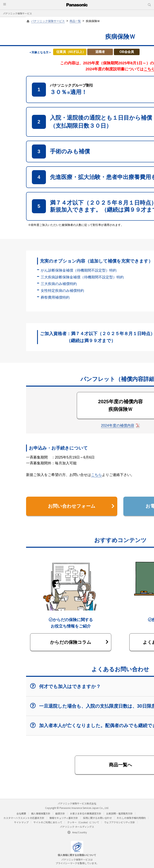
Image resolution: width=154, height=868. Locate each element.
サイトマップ (21, 823)
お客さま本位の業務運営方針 (86, 814)
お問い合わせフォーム (81, 506)
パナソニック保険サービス (17, 13)
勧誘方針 (60, 814)
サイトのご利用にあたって (48, 823)
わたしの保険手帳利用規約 (131, 819)
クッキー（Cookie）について (83, 823)
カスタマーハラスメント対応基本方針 (24, 819)
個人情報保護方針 (41, 814)
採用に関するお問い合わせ (97, 819)
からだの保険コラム (79, 642)
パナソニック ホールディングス (77, 828)
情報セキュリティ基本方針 (64, 819)
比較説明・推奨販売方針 (120, 814)
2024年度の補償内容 (118, 425)
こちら (96, 475)
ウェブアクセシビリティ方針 (120, 823)
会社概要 (21, 814)
